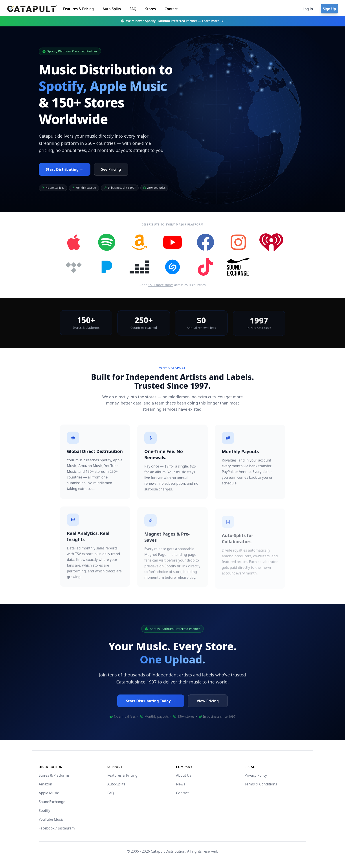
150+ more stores (161, 285)
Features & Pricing (78, 9)
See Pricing (111, 169)
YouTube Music (51, 819)
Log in (308, 9)
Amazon (45, 784)
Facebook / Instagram (57, 828)
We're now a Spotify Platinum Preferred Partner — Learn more (172, 21)
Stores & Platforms (54, 775)
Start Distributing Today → (151, 702)
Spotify (44, 811)
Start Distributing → (65, 169)
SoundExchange (52, 802)
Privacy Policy (256, 775)
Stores (150, 9)
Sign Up (329, 9)
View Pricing (208, 702)
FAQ (133, 9)
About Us (184, 775)
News (181, 784)
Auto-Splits (112, 9)
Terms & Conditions (261, 784)
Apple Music (49, 793)
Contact (171, 9)
